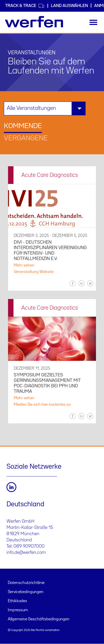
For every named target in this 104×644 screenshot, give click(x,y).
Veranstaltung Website (34, 272)
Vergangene (26, 138)
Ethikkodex (17, 601)
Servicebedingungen (26, 592)
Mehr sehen (24, 265)
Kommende (23, 126)
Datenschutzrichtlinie (26, 583)
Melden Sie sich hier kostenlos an (42, 405)
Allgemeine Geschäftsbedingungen (39, 619)
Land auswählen (69, 6)
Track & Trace (25, 6)
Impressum (18, 610)
